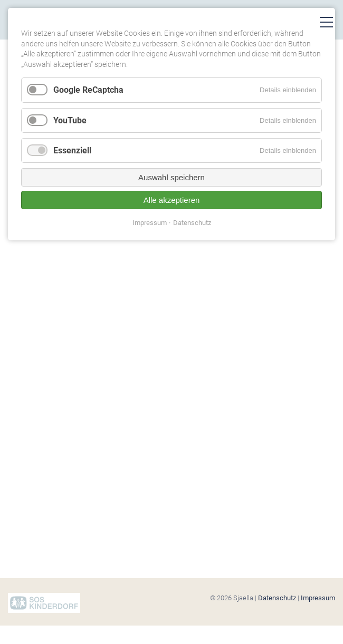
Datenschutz (277, 598)
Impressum (318, 598)
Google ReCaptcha (88, 90)
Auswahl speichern (171, 177)
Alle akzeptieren (172, 200)
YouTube (70, 120)
